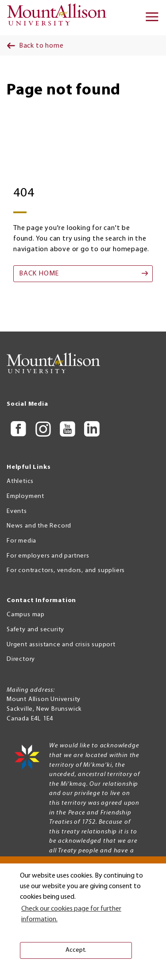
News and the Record (39, 526)
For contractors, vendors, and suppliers (66, 571)
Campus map (26, 615)
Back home (39, 274)
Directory (21, 659)
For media (21, 541)
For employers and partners (48, 556)
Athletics (20, 481)
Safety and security (35, 630)
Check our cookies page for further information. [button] (71, 914)
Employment (25, 496)
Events (17, 511)
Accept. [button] (76, 950)
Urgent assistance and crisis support (61, 645)
